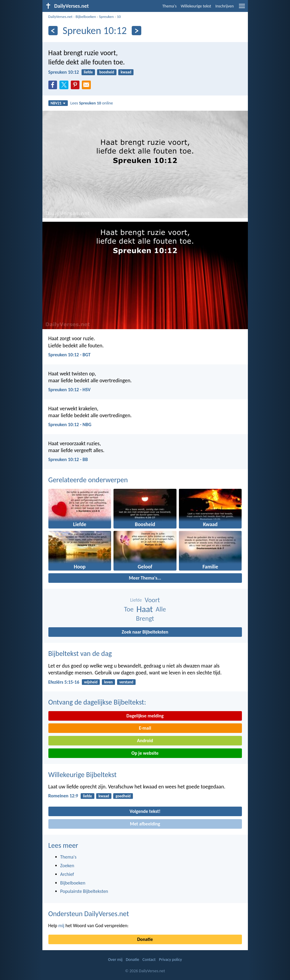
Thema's (170, 6)
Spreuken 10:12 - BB (68, 459)
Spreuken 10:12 (64, 72)
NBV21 (58, 103)
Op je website (145, 753)
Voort (152, 600)
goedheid (123, 796)
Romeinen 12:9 (63, 796)
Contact (149, 960)
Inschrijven (225, 6)
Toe (129, 609)
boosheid (107, 72)
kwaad (126, 72)
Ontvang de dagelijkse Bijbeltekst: (97, 702)
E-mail (145, 728)
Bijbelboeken (86, 17)
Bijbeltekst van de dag (80, 653)
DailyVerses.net (60, 17)
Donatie (145, 939)
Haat (145, 609)
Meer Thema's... (145, 578)
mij (61, 926)
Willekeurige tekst (196, 6)
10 (119, 17)
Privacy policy (170, 960)
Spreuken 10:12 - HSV (70, 390)
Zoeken (67, 866)
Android (145, 741)
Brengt (145, 618)
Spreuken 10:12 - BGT (70, 355)
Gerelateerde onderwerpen (88, 480)
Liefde (136, 600)
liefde (88, 72)
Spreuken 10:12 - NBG (70, 424)
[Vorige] (53, 31)
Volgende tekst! (145, 811)
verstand (126, 682)
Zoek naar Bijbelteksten (145, 632)
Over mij (115, 960)
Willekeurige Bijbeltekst (83, 775)
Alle (161, 609)
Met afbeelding (145, 824)
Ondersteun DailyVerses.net (89, 914)
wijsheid (91, 682)
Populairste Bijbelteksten (84, 891)
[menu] (242, 8)
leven (108, 682)
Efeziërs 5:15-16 (64, 682)
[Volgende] (136, 31)
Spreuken (106, 17)
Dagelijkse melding (145, 716)
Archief (67, 874)
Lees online (92, 103)
